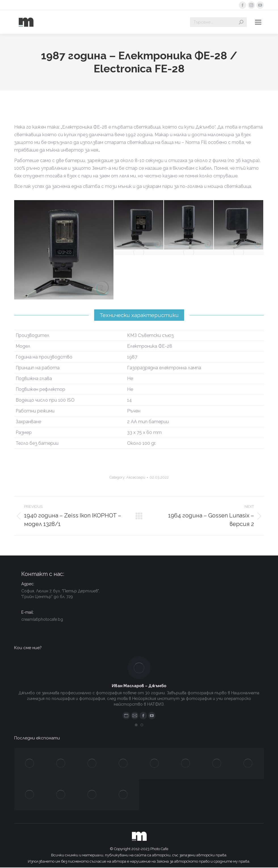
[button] (136, 725)
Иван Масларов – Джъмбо (139, 686)
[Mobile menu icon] (258, 22)
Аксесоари (136, 477)
